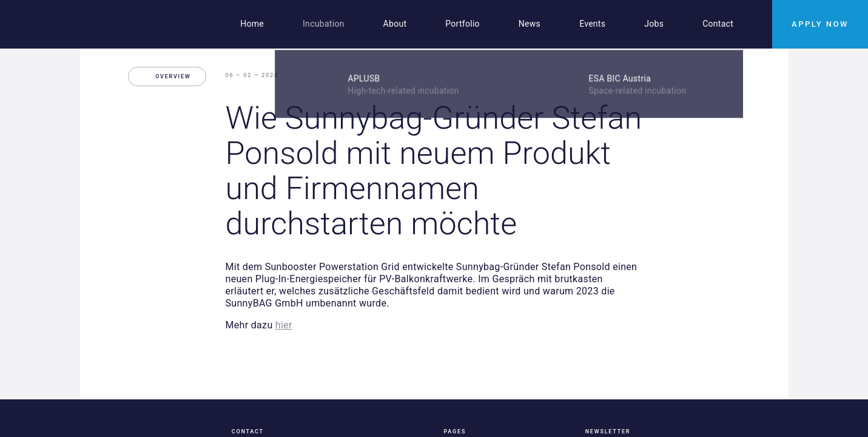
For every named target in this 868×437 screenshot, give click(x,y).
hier (284, 325)
